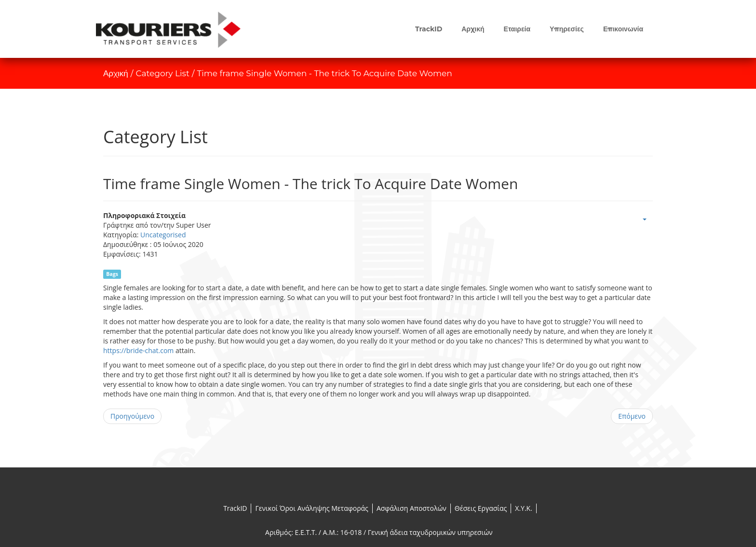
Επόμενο (632, 416)
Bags (112, 274)
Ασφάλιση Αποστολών (412, 508)
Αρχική (116, 73)
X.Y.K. (524, 508)
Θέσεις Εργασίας (481, 508)
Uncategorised (163, 235)
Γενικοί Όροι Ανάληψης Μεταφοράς (311, 508)
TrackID (235, 508)
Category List (163, 73)
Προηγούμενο (132, 416)
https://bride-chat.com (138, 350)
